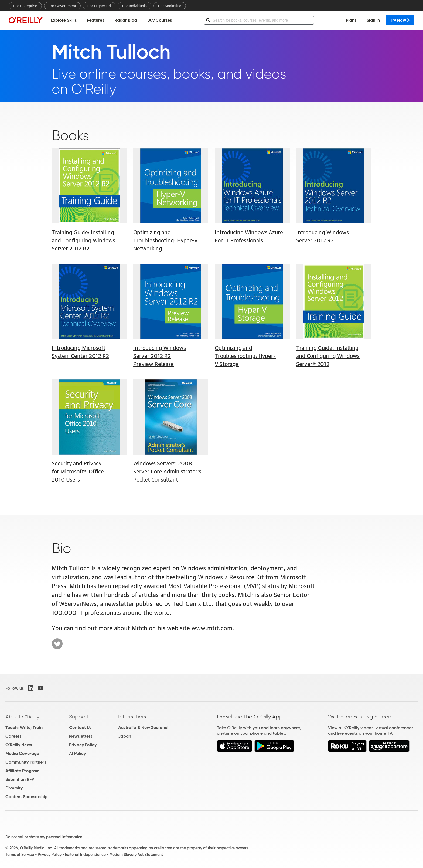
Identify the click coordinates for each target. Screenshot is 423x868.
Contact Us (80, 728)
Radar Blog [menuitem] (126, 20)
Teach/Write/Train (24, 728)
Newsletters (81, 736)
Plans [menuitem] (351, 20)
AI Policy (77, 753)
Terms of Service (20, 855)
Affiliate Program (23, 771)
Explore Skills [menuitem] (64, 20)
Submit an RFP (20, 779)
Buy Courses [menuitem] (160, 20)
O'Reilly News (19, 745)
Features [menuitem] (95, 20)
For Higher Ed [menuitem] (99, 6)
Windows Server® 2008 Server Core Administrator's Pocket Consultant (167, 471)
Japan (125, 736)
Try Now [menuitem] (400, 20)
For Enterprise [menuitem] (25, 6)
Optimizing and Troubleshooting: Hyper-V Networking (166, 240)
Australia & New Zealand (143, 728)
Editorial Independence (85, 855)
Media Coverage (22, 753)
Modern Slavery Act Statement (136, 855)
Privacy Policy (83, 745)
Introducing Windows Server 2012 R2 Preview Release (160, 355)
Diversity (14, 788)
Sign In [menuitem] (373, 20)
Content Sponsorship (26, 797)
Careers (13, 736)
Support (79, 717)
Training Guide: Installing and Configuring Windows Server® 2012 (328, 355)
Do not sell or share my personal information (44, 837)
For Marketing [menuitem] (170, 6)
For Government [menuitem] (62, 6)
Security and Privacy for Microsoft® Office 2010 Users (78, 471)
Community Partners (26, 762)
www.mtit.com (212, 627)
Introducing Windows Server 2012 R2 (323, 236)
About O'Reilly (22, 717)
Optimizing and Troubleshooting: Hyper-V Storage (245, 355)
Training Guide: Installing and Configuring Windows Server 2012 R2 (83, 240)
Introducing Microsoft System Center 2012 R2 (80, 351)
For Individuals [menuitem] (134, 6)
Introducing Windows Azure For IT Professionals (249, 236)
